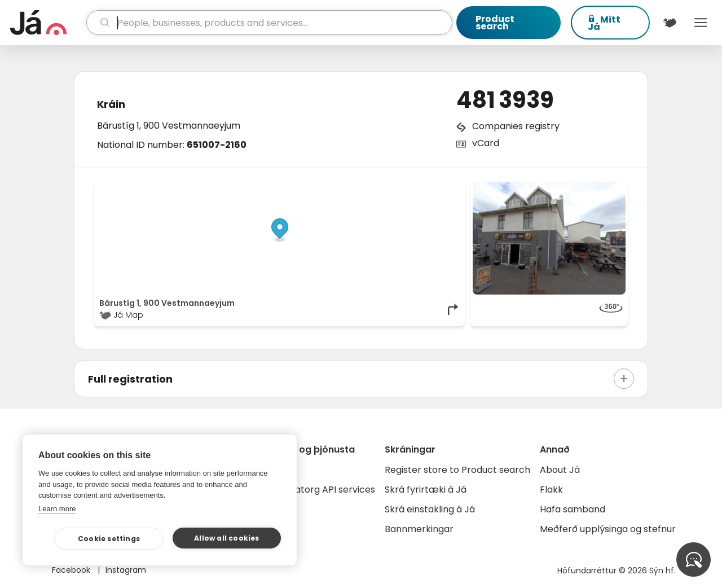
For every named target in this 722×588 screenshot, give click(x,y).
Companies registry (516, 126)
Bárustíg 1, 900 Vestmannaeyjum (169, 126)
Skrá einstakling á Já (430, 509)
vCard (486, 143)
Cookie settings (109, 539)
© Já (344, 187)
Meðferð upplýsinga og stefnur (608, 529)
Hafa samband (573, 509)
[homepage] (47, 23)
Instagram (126, 570)
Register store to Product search (457, 470)
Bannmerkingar (419, 529)
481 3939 (505, 100)
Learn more (57, 509)
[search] (270, 23)
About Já (560, 470)
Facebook (72, 570)
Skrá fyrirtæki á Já (426, 490)
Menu (701, 23)
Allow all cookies (226, 538)
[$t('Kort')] (670, 23)
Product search (495, 23)
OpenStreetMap (384, 187)
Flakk (551, 490)
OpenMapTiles (438, 187)
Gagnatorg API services (323, 490)
